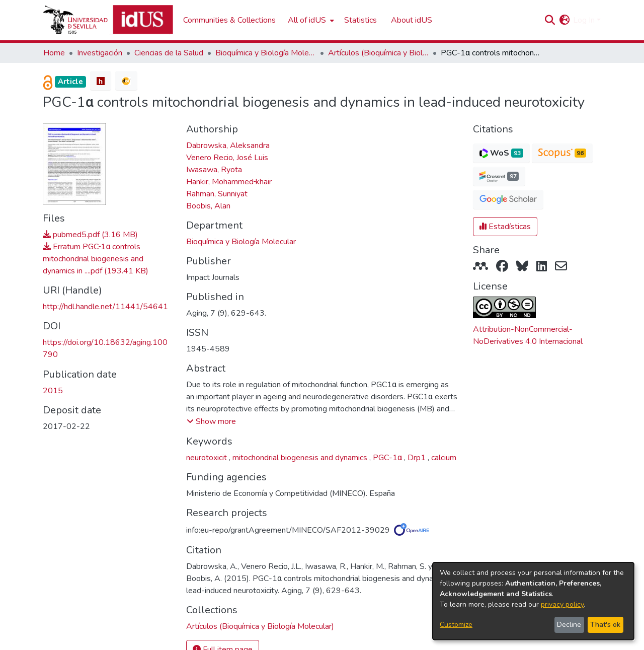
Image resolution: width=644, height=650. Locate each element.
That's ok (605, 625)
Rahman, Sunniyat (217, 194)
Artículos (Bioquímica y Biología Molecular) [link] (378, 53)
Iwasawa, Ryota (214, 170)
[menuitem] (310, 20)
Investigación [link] (100, 53)
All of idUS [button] (307, 20)
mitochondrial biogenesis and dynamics (301, 458)
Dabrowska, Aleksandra (228, 146)
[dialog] (533, 601)
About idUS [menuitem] (412, 20)
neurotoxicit (208, 458)
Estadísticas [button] (505, 227)
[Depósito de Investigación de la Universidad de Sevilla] (108, 20)
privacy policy (562, 604)
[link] (260, 626)
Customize (456, 625)
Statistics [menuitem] (360, 20)
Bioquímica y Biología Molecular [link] (266, 53)
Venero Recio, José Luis (227, 158)
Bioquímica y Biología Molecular (241, 242)
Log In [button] (585, 20)
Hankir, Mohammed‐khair (229, 182)
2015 (53, 391)
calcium (444, 458)
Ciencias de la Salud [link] (169, 53)
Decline (569, 625)
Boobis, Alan (208, 206)
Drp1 (418, 458)
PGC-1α (388, 458)
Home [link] (54, 53)
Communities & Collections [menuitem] (229, 20)
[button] (550, 20)
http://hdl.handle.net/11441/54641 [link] (105, 307)
